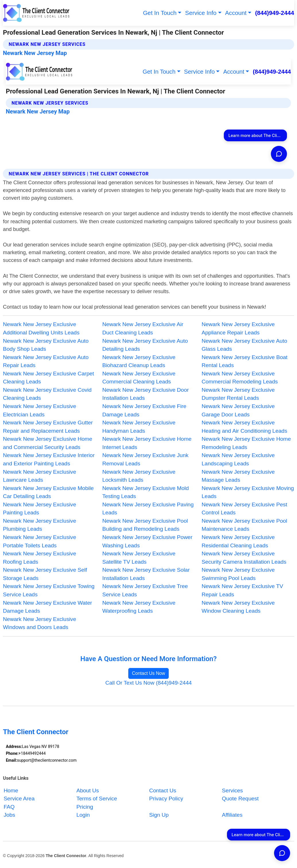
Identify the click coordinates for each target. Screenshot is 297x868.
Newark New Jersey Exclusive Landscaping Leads (238, 459)
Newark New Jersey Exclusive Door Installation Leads (145, 394)
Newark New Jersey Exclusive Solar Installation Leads (146, 574)
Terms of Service (97, 799)
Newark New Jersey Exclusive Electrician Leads (39, 410)
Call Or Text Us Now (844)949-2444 (148, 683)
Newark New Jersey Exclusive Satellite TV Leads (139, 558)
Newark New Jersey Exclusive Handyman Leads (139, 427)
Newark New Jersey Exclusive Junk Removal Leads (145, 459)
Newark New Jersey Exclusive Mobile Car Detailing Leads (48, 492)
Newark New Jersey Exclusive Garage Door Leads (238, 410)
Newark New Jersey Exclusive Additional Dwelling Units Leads (41, 328)
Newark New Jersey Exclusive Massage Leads (238, 476)
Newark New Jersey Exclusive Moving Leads (248, 492)
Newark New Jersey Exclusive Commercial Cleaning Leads (139, 378)
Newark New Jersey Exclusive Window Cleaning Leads (238, 607)
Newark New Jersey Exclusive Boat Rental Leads (245, 361)
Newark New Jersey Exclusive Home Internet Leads (147, 443)
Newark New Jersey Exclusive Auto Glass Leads (244, 345)
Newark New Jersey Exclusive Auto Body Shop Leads (46, 345)
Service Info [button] (201, 13)
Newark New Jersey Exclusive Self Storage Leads (45, 574)
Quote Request (240, 799)
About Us (88, 790)
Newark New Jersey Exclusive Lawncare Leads (39, 476)
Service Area (19, 799)
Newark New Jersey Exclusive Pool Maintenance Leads (244, 525)
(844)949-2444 (275, 13)
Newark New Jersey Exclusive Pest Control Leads (244, 509)
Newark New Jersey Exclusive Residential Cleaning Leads (238, 541)
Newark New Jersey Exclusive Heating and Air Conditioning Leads (244, 427)
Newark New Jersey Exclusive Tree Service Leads (145, 590)
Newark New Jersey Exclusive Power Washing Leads (147, 541)
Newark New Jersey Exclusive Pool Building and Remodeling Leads (145, 525)
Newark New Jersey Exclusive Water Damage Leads (47, 607)
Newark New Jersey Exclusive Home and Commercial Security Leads (47, 443)
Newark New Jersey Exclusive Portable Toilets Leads (39, 541)
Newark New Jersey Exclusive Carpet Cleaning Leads (48, 378)
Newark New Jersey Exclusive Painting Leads (39, 509)
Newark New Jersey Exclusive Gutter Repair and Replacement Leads (48, 427)
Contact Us (163, 790)
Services (232, 790)
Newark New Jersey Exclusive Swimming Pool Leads (238, 574)
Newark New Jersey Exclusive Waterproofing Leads (139, 607)
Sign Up (159, 815)
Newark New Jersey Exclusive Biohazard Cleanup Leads (139, 361)
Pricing (85, 807)
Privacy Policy (166, 799)
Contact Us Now (149, 673)
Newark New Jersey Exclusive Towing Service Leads (49, 590)
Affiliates (232, 815)
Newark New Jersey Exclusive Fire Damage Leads (144, 410)
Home (11, 790)
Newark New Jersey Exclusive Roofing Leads (39, 558)
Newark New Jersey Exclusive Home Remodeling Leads (246, 443)
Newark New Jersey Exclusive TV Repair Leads (242, 590)
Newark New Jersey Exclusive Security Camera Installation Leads (244, 558)
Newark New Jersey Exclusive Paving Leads (148, 509)
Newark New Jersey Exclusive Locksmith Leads (139, 476)
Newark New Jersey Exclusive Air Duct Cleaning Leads (143, 328)
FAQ (9, 807)
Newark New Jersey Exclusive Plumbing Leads (39, 525)
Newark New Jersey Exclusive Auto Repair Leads (46, 361)
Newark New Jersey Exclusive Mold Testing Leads (145, 492)
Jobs (9, 815)
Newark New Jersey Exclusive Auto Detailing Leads (145, 345)
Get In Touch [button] (160, 13)
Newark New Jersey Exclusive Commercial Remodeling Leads (240, 378)
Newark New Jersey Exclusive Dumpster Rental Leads (238, 394)
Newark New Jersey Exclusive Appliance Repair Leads (238, 328)
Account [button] (236, 13)
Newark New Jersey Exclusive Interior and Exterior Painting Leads (49, 459)
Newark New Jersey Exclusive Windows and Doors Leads (39, 623)
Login (83, 815)
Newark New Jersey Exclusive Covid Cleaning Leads (47, 394)
